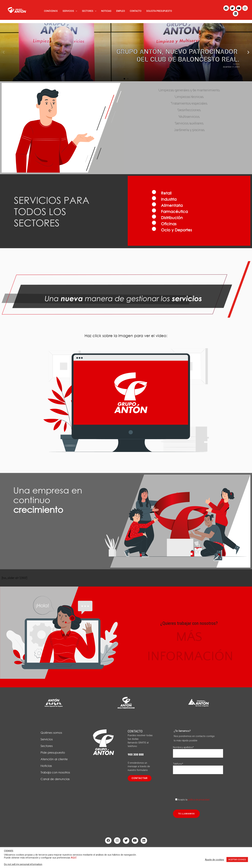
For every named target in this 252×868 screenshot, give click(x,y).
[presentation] (198, 785)
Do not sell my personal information (23, 864)
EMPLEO (121, 11)
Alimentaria (172, 205)
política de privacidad (199, 800)
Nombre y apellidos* (198, 750)
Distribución (172, 217)
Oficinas (169, 224)
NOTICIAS (106, 11)
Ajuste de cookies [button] (214, 860)
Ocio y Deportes (176, 230)
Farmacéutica (174, 211)
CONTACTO (136, 11)
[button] (124, 79)
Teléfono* (198, 767)
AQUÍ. (74, 858)
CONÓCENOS (51, 11)
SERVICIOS (70, 11)
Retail (166, 193)
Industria (169, 199)
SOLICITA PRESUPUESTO (159, 11)
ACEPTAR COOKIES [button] (237, 860)
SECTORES (89, 11)
